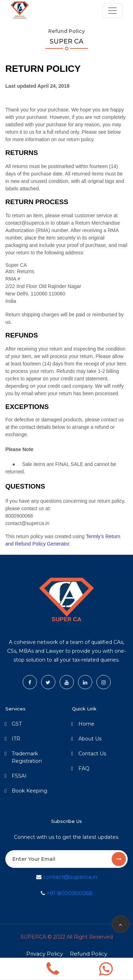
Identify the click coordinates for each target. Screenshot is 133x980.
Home (86, 724)
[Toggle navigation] (112, 11)
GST (17, 724)
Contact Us (92, 754)
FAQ (84, 768)
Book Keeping (29, 791)
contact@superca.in (69, 877)
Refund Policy (88, 954)
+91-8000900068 (69, 893)
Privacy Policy (45, 954)
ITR (16, 739)
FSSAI (19, 776)
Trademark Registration (27, 757)
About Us (90, 739)
